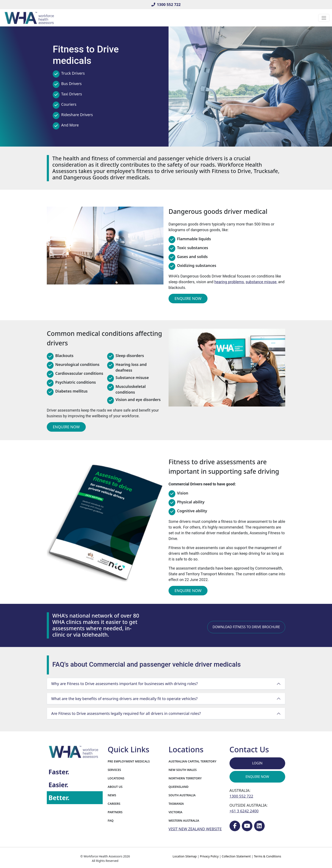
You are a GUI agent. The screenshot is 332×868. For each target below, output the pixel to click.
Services (114, 770)
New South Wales (183, 770)
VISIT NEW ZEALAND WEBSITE (195, 829)
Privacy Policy (209, 856)
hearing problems (229, 282)
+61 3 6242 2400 (244, 811)
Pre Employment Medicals (129, 761)
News (112, 795)
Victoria (175, 812)
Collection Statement (236, 856)
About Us (115, 787)
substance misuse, (261, 282)
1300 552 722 (166, 4)
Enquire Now (188, 298)
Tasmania (176, 804)
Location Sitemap (185, 856)
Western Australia (184, 821)
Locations (116, 778)
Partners (115, 812)
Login (257, 763)
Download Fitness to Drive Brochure (246, 627)
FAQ (111, 821)
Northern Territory (185, 778)
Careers (114, 804)
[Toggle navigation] (324, 18)
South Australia (182, 795)
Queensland (178, 787)
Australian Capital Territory (192, 761)
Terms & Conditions (268, 856)
